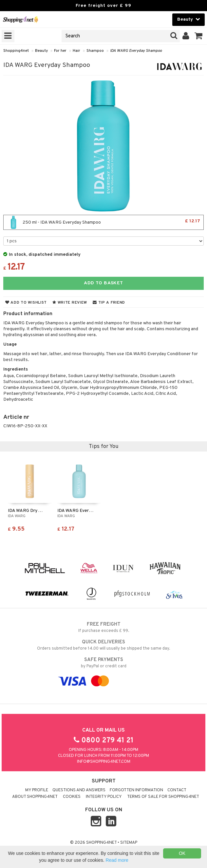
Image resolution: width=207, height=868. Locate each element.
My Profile (37, 790)
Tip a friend (109, 303)
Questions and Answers (79, 790)
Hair (76, 51)
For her (60, 51)
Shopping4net (16, 51)
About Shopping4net (35, 797)
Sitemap (129, 843)
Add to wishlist (26, 303)
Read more (117, 860)
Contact (177, 790)
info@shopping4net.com (104, 762)
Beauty (41, 51)
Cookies (72, 797)
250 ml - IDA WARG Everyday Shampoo (104, 222)
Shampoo (95, 51)
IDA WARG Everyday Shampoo (136, 51)
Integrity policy (104, 797)
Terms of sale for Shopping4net (163, 797)
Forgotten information (136, 790)
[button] (199, 36)
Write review (70, 303)
